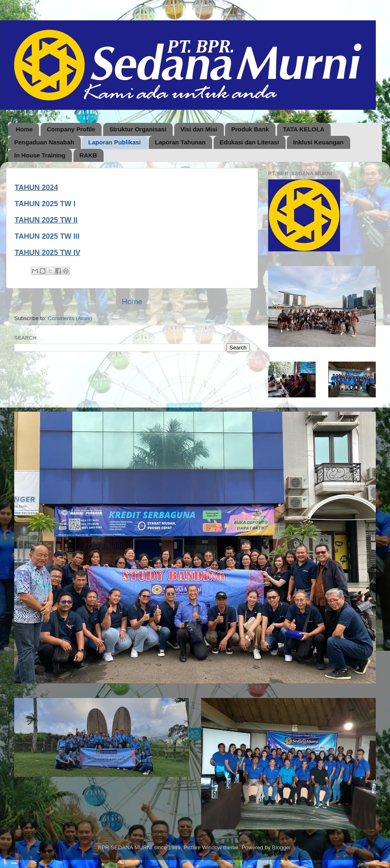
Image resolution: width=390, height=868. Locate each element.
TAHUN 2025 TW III (47, 236)
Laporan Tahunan (180, 142)
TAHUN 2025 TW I (45, 204)
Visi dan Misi (199, 129)
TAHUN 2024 (36, 188)
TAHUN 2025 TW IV (48, 253)
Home (24, 129)
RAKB (88, 155)
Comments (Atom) (70, 318)
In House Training (40, 155)
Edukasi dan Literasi (249, 142)
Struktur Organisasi (138, 129)
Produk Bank (250, 129)
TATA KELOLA (304, 129)
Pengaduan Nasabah (44, 142)
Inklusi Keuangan (318, 142)
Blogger (281, 847)
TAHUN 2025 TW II (46, 220)
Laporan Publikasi (114, 142)
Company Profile (71, 129)
